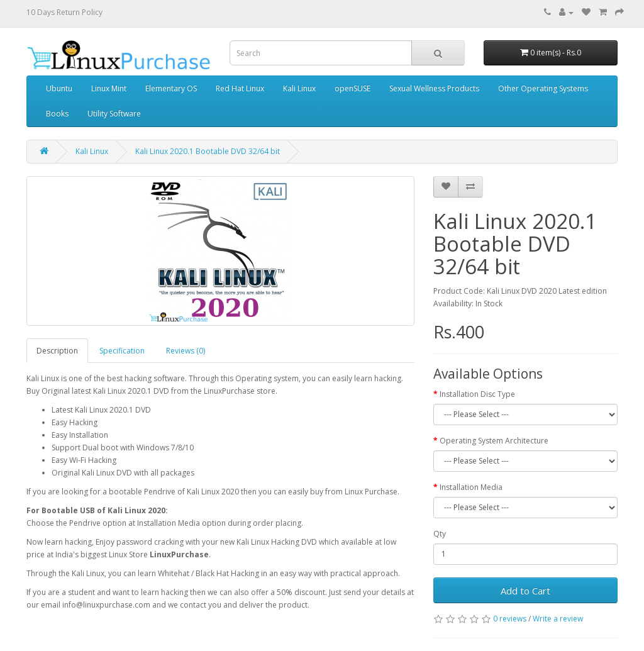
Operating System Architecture (494, 441)
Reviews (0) (186, 351)
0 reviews (510, 619)
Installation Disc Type (477, 394)
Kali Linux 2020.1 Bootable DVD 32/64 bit (208, 151)
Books (57, 114)
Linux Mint (109, 88)
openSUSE (353, 88)
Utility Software (114, 114)
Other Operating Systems (543, 88)
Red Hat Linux (240, 88)
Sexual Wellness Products (434, 88)
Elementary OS (171, 88)
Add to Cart (525, 591)
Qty (440, 534)
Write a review (558, 619)
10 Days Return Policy (64, 12)
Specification (122, 351)
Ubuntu (59, 88)
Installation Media (471, 487)
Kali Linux (299, 88)
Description (57, 351)
